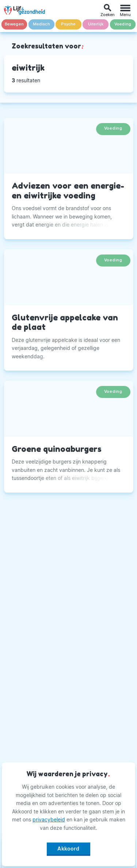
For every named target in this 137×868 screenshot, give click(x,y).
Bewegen (14, 24)
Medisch (41, 24)
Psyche (68, 24)
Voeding (123, 24)
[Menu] (125, 10)
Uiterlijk (96, 24)
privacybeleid (49, 819)
